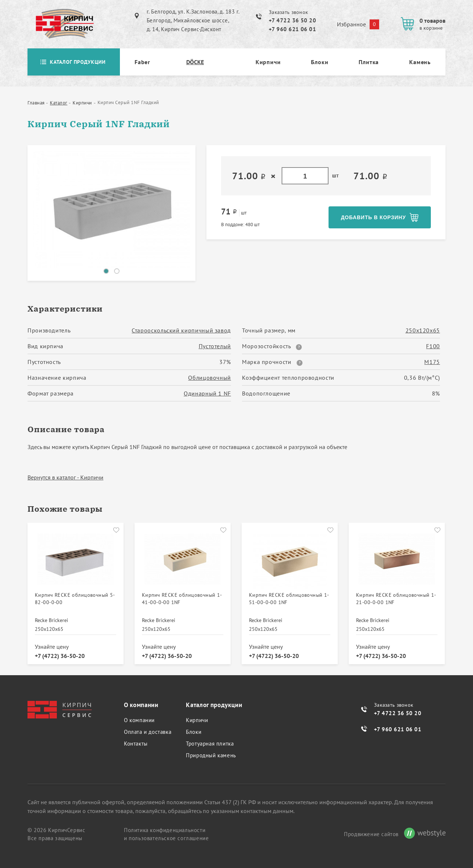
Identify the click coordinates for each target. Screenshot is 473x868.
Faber (142, 62)
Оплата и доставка (148, 732)
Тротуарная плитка (210, 744)
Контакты (136, 744)
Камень (420, 62)
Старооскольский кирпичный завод (181, 330)
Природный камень (211, 755)
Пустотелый (215, 346)
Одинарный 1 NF (207, 393)
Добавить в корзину (373, 217)
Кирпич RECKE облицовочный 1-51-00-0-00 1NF (289, 599)
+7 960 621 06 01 (292, 29)
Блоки (320, 62)
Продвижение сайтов (371, 834)
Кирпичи (268, 62)
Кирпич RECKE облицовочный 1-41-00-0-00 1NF (182, 599)
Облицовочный (210, 378)
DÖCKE (195, 62)
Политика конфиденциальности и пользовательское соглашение (166, 834)
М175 (432, 362)
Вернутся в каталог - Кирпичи (65, 477)
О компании (139, 720)
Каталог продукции (74, 62)
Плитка (369, 62)
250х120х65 (423, 330)
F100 (433, 346)
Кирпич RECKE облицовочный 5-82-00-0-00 (75, 599)
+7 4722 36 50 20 (292, 20)
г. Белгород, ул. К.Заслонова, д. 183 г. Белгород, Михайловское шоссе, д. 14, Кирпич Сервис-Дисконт (193, 20)
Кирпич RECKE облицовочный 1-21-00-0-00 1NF (396, 599)
